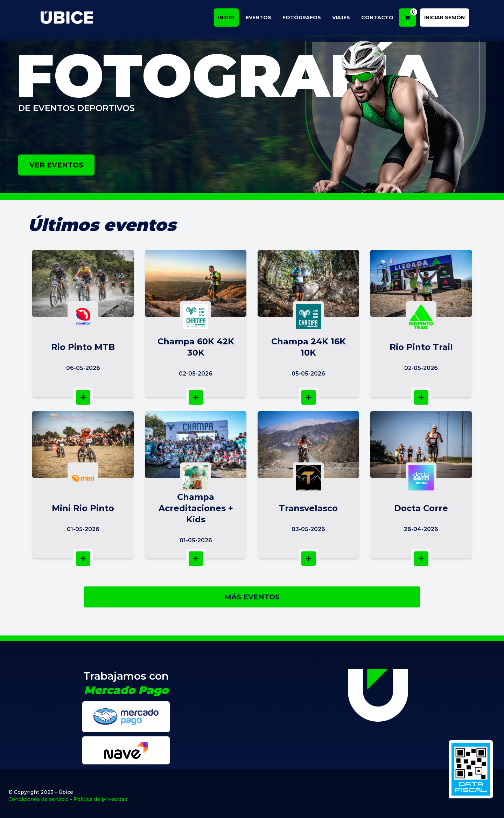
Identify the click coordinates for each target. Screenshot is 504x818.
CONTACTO (380, 19)
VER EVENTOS (56, 165)
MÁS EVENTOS (252, 597)
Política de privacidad (100, 799)
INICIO (229, 19)
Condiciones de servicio (38, 799)
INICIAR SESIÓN (447, 19)
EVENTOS (261, 19)
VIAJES (344, 19)
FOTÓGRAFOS (304, 19)
